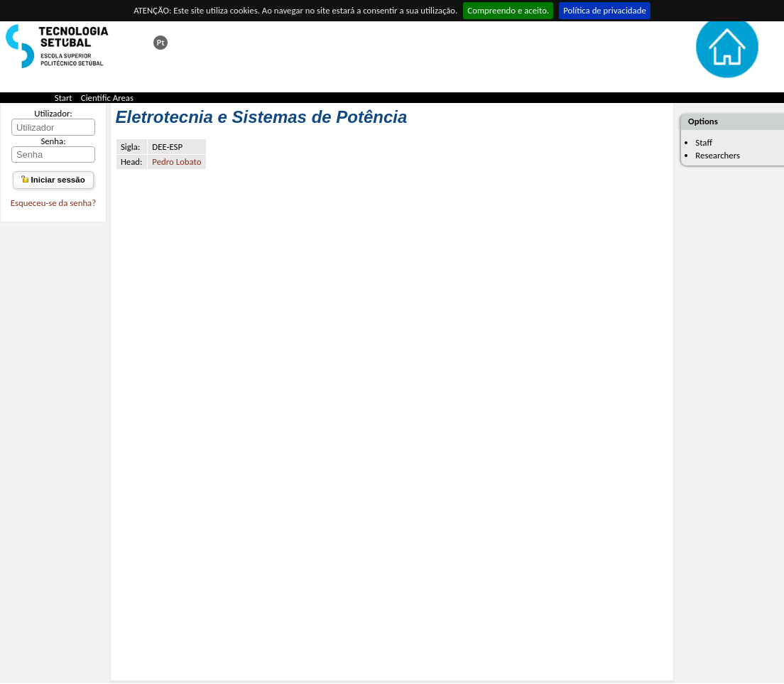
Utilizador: (53, 113)
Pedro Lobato (176, 162)
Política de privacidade (605, 10)
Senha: (53, 141)
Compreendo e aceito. (508, 10)
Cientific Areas (107, 98)
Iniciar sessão (53, 180)
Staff (704, 142)
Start (64, 98)
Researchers (718, 155)
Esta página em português (160, 43)
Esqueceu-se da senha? (53, 203)
